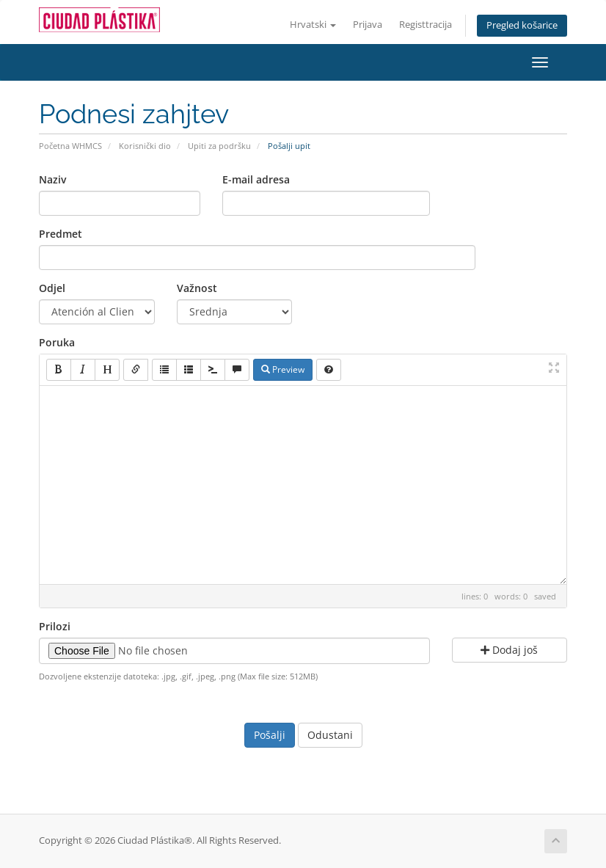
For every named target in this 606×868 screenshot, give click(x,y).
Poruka (57, 342)
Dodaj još (509, 650)
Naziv (52, 179)
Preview (283, 369)
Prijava (368, 25)
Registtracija (426, 25)
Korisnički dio (145, 146)
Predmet (61, 234)
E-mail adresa (256, 179)
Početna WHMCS (70, 146)
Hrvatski (313, 25)
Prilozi (55, 626)
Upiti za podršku (219, 146)
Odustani (330, 735)
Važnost (197, 288)
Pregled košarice (522, 25)
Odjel (52, 288)
